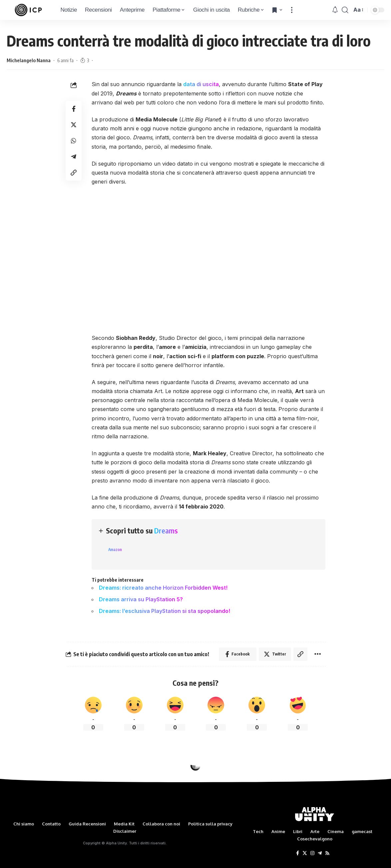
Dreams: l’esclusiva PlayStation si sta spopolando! (165, 611)
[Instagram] (312, 853)
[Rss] (327, 853)
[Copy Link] (74, 173)
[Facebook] (298, 853)
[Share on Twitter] (74, 125)
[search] (345, 10)
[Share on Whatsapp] (74, 141)
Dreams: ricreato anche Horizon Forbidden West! (163, 588)
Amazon (115, 550)
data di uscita (201, 84)
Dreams (166, 530)
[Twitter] (305, 853)
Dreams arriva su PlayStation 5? (141, 599)
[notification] (335, 10)
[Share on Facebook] (74, 109)
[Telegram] (320, 853)
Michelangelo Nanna (29, 60)
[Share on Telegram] (74, 157)
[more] (292, 10)
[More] (318, 654)
